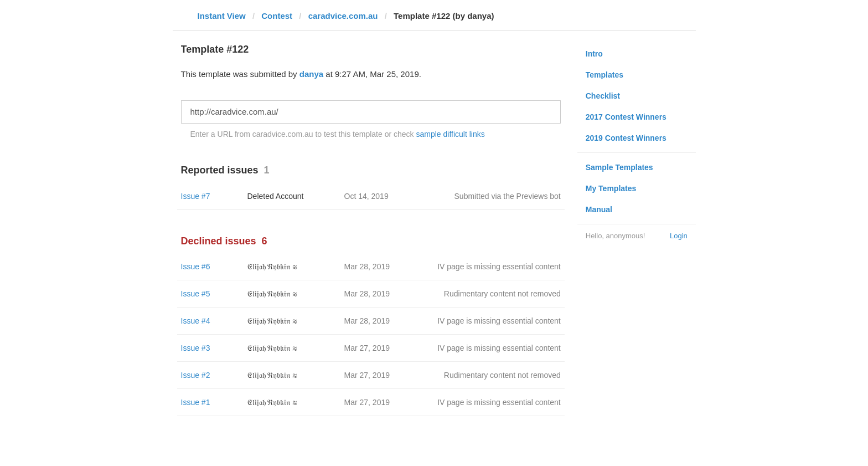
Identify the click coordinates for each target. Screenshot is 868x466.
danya (311, 74)
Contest (277, 16)
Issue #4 (196, 321)
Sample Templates (619, 167)
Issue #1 (196, 402)
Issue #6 (196, 267)
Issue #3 (196, 348)
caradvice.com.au (343, 16)
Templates (604, 75)
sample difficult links (450, 134)
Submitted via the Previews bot (508, 196)
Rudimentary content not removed (502, 294)
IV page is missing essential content (499, 267)
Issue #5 (196, 294)
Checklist (603, 96)
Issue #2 (196, 375)
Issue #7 (196, 196)
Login (679, 236)
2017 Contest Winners (626, 117)
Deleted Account (276, 196)
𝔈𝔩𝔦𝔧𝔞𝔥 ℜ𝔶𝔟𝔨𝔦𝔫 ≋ (273, 267)
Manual (599, 209)
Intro (594, 54)
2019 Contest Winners (626, 138)
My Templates (611, 188)
